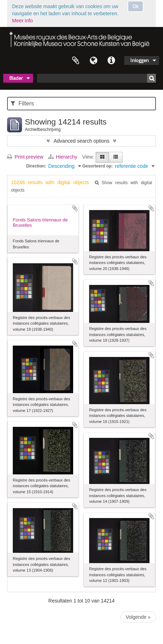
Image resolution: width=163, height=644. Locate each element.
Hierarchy (64, 157)
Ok (135, 6)
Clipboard (76, 61)
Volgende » (138, 617)
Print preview (25, 157)
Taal (93, 61)
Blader (16, 78)
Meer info (22, 21)
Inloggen (140, 60)
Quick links (111, 61)
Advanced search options (81, 141)
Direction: (36, 166)
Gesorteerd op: (98, 166)
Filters (22, 103)
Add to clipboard (75, 208)
